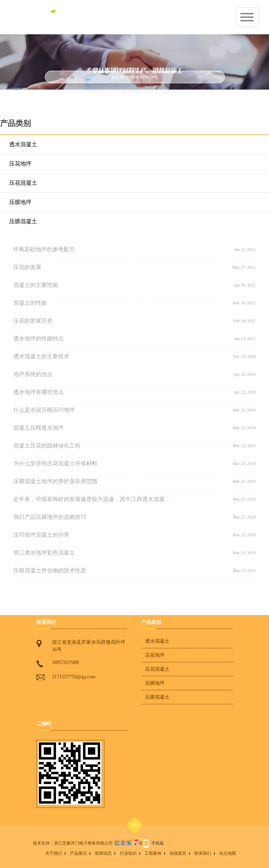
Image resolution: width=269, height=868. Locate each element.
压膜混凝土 (23, 221)
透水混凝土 (23, 144)
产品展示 (78, 853)
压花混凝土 (23, 183)
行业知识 (128, 853)
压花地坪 (20, 164)
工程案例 (153, 853)
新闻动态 (103, 853)
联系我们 (203, 853)
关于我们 (54, 853)
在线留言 (178, 853)
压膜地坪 (20, 202)
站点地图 (228, 853)
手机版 (158, 843)
